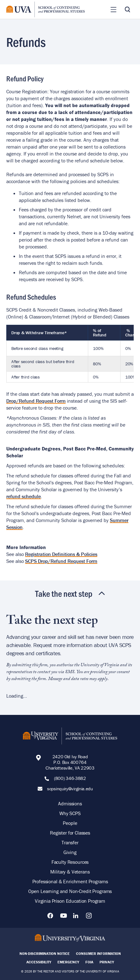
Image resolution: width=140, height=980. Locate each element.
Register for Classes (70, 833)
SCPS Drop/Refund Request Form (61, 561)
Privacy (107, 962)
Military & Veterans (70, 872)
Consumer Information (98, 953)
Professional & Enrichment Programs (70, 881)
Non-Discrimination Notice (45, 953)
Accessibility (39, 962)
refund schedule (24, 496)
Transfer (70, 842)
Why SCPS (70, 813)
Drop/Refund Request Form (36, 401)
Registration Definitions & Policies (61, 554)
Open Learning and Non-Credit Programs (70, 891)
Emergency (68, 962)
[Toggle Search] (127, 9)
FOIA (89, 962)
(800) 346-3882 (70, 778)
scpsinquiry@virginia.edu (70, 789)
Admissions (70, 803)
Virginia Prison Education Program (70, 901)
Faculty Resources (70, 862)
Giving (70, 852)
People (70, 823)
